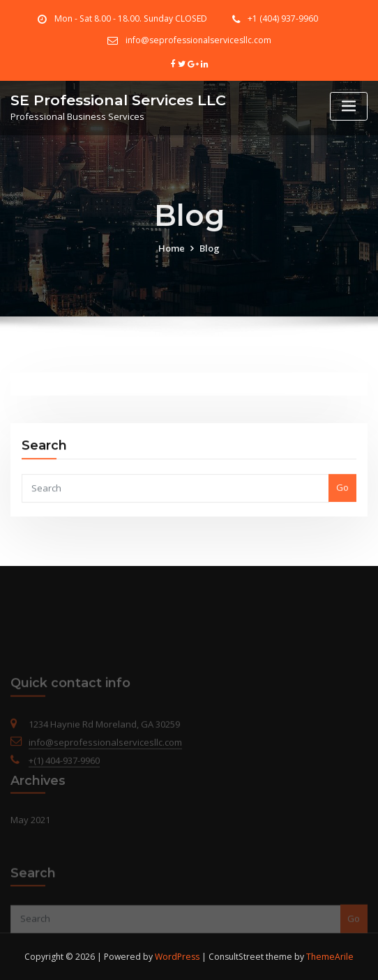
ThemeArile (330, 957)
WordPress (177, 957)
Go (342, 503)
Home (172, 258)
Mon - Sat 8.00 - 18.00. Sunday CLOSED (131, 18)
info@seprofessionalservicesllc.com (198, 40)
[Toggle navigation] (349, 106)
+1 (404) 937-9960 (283, 18)
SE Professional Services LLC (118, 100)
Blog (210, 258)
